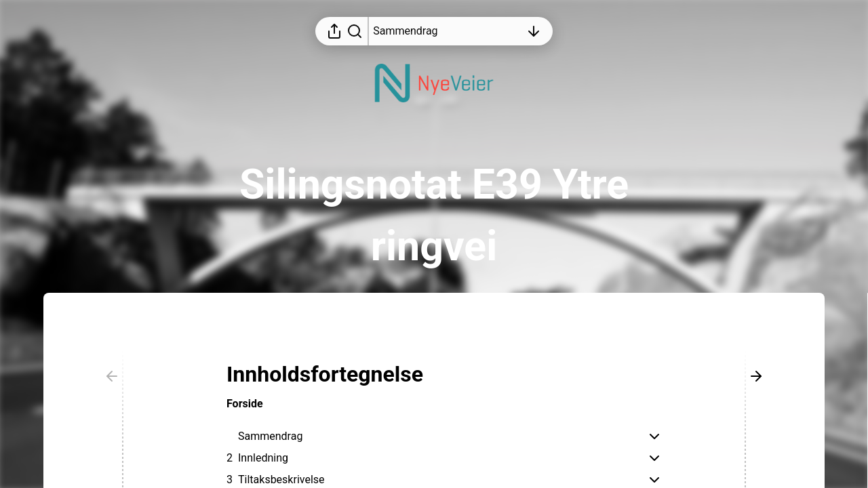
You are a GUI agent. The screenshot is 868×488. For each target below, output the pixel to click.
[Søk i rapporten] (355, 31)
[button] (336, 374)
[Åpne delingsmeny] (334, 31)
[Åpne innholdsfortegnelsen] (447, 31)
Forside (245, 404)
